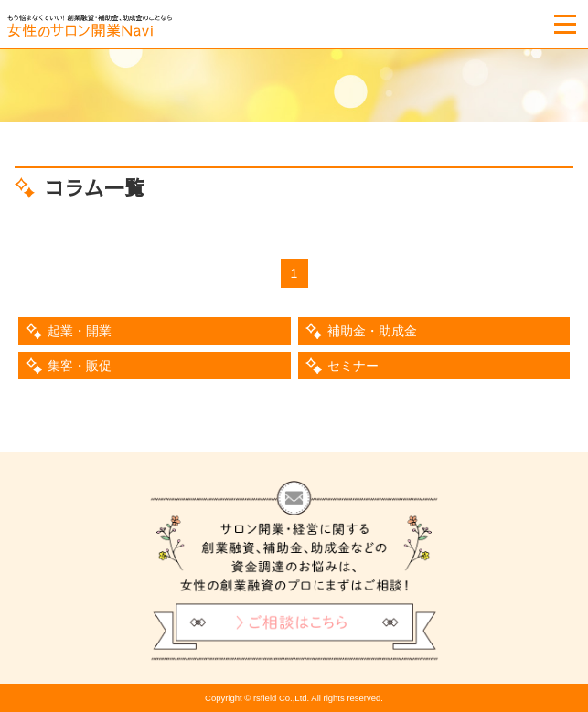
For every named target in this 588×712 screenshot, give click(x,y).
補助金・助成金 (372, 331)
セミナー (353, 366)
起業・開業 (80, 331)
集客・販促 (80, 366)
